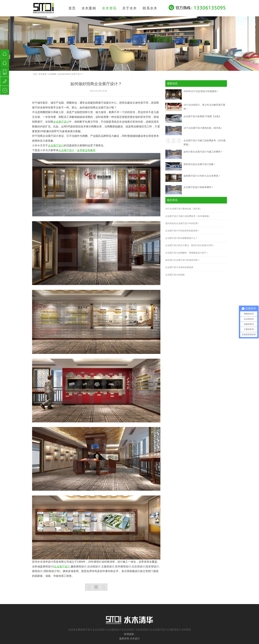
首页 (72, 8)
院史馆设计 (144, 630)
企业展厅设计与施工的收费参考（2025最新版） (188, 216)
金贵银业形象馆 (86, 150)
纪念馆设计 (130, 630)
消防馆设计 (175, 630)
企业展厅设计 (61, 122)
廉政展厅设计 (85, 630)
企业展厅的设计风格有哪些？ (199, 187)
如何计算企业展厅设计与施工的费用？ (203, 152)
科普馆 (187, 630)
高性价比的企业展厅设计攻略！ (200, 164)
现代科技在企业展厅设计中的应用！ (183, 223)
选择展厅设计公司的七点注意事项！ (202, 176)
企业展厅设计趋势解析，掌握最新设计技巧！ (187, 253)
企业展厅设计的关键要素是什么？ (181, 238)
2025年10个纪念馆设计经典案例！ (201, 91)
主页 (35, 74)
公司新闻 (52, 74)
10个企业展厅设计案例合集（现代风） (203, 128)
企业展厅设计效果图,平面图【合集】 (202, 116)
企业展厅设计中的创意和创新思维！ (183, 231)
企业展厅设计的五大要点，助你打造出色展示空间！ (190, 245)
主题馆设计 (115, 630)
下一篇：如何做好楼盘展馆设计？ (104, 587)
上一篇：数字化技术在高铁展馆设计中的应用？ (89, 587)
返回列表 (96, 587)
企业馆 (72, 630)
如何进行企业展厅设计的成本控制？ (183, 260)
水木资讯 (42, 74)
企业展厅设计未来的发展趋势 (179, 267)
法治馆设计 (101, 630)
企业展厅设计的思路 (175, 275)
